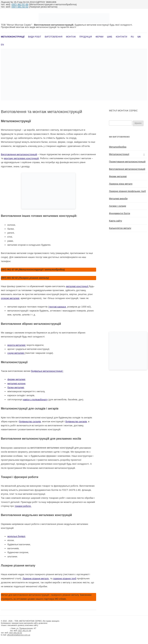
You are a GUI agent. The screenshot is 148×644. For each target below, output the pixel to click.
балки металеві (16, 387)
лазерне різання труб (65, 578)
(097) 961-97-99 (20, 4)
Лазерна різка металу (121, 184)
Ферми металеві (118, 176)
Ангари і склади (117, 206)
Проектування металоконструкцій (127, 162)
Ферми (99, 37)
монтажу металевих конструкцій (21, 158)
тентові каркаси (58, 307)
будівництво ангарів (76, 421)
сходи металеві (16, 353)
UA (139, 37)
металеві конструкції (78, 286)
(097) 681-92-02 (20, 7)
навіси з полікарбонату (35, 400)
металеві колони (16, 383)
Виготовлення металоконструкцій (19, 154)
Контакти (122, 37)
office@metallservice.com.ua (19, 635)
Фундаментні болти (120, 213)
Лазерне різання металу (36, 578)
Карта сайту (115, 221)
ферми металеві (16, 379)
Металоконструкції (13, 37)
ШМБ (110, 37)
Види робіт (35, 37)
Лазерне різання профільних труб (127, 191)
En (2, 45)
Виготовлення (54, 37)
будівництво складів (30, 421)
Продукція (86, 37)
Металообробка (118, 147)
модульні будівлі (16, 536)
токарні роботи (23, 506)
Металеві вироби (118, 199)
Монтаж (71, 37)
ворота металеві (17, 345)
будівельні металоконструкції (47, 371)
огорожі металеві (10, 298)
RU (132, 37)
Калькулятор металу (120, 228)
